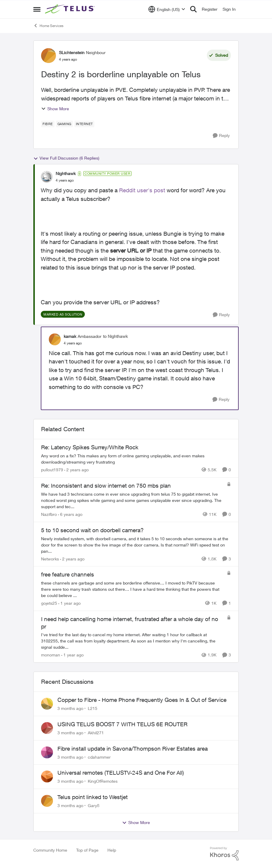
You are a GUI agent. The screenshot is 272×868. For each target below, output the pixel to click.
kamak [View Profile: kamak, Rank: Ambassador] (70, 336)
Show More (55, 109)
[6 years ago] (70, 514)
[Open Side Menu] (37, 9)
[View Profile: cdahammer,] (47, 752)
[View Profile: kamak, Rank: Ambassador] (55, 339)
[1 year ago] (69, 603)
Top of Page (87, 850)
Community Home (50, 850)
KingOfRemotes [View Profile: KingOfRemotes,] (103, 781)
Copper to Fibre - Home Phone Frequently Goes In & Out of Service (142, 700)
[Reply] (221, 136)
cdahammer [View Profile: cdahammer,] (99, 757)
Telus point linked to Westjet (93, 797)
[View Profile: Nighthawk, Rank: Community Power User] (47, 177)
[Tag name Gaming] (64, 124)
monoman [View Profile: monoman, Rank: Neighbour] (51, 655)
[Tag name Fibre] (48, 124)
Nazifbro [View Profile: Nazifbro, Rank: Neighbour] (49, 514)
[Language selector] (167, 9)
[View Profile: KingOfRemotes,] (47, 776)
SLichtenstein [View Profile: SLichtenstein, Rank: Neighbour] (72, 52)
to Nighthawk (115, 336)
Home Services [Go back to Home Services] (48, 26)
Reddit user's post (142, 190)
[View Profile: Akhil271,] (47, 728)
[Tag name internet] (84, 124)
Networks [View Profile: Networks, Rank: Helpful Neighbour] (50, 559)
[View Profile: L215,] (47, 704)
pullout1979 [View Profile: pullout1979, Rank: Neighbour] (52, 470)
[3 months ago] (70, 708)
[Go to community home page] (71, 9)
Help (112, 850)
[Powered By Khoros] (224, 854)
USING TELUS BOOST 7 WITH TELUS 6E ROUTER (122, 724)
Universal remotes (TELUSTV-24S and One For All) (121, 773)
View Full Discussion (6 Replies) (66, 158)
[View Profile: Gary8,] (47, 801)
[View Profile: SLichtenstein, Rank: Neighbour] (49, 56)
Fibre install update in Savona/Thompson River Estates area (133, 749)
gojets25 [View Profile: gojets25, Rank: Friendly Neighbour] (49, 603)
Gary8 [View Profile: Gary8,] (94, 805)
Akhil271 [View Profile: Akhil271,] (96, 733)
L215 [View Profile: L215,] (93, 708)
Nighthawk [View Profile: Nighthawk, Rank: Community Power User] (66, 173)
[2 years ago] (76, 470)
